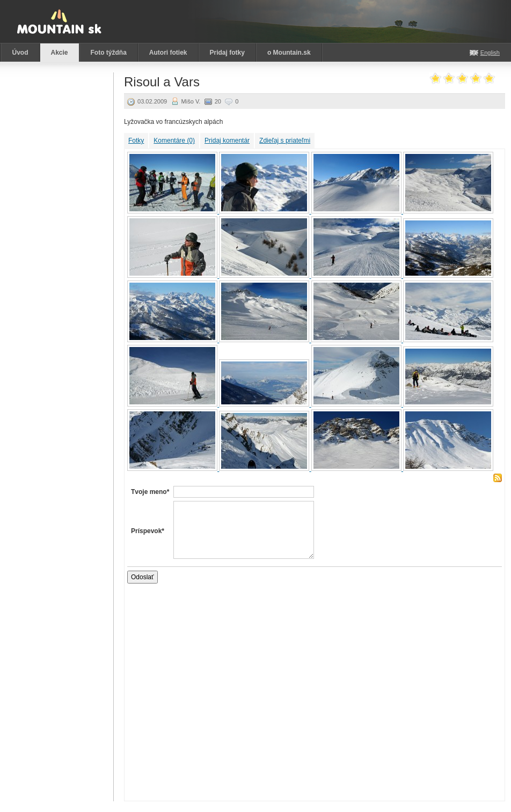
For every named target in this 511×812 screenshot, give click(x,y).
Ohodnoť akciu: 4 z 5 (476, 79)
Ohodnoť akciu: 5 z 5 (489, 79)
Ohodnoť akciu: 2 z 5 (449, 79)
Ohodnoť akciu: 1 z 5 (436, 79)
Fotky (136, 141)
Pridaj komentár (227, 141)
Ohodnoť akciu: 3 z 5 (462, 79)
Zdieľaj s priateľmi (285, 141)
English (490, 53)
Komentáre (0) (174, 141)
